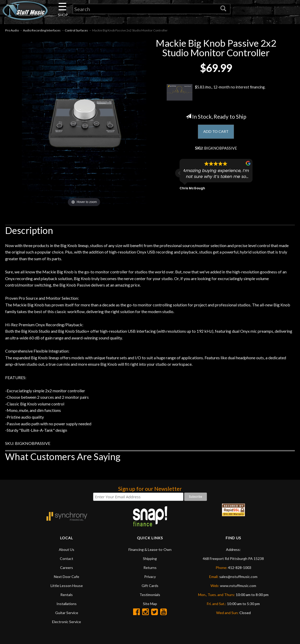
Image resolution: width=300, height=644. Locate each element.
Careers (67, 569)
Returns (150, 569)
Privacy (150, 578)
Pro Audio (12, 31)
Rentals (67, 596)
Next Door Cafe (67, 578)
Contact (67, 560)
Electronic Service (67, 623)
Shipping (150, 560)
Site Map (150, 605)
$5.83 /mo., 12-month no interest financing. (216, 94)
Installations (67, 605)
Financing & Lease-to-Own (150, 551)
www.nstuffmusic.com (238, 587)
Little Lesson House (67, 587)
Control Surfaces (76, 31)
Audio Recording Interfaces (42, 31)
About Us (67, 551)
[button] (180, 176)
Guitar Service (67, 614)
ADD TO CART (216, 133)
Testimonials (150, 596)
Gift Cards (150, 587)
